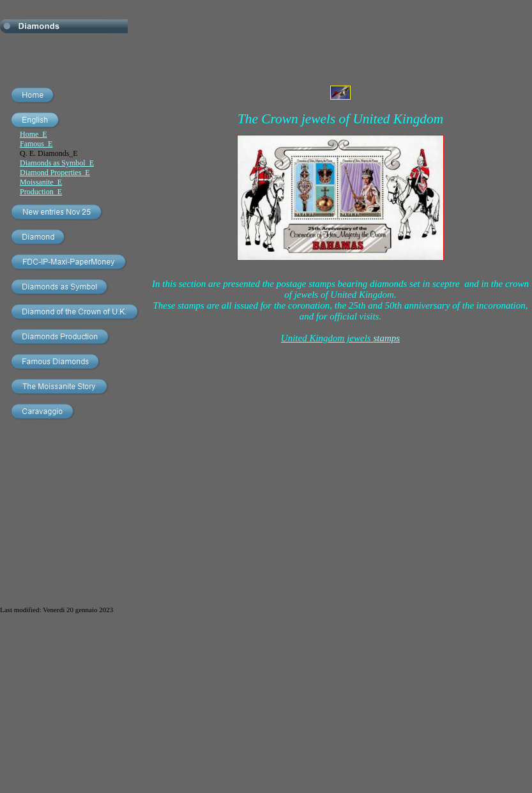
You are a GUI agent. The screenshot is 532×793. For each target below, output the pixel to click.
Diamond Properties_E (55, 173)
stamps (340, 338)
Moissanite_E (41, 182)
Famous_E (36, 144)
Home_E (34, 134)
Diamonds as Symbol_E (57, 163)
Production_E (41, 192)
